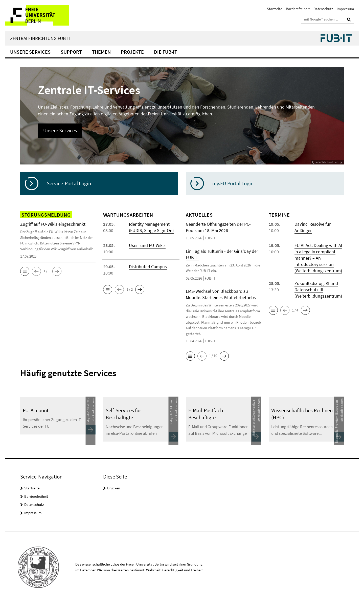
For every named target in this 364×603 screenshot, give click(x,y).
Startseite (275, 9)
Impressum (345, 9)
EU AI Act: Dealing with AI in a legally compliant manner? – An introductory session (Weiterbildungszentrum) (318, 258)
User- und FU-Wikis (147, 245)
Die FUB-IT (166, 52)
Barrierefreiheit (298, 9)
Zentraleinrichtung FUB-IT (41, 38)
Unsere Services (30, 52)
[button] (25, 271)
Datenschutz (323, 9)
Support (71, 52)
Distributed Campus (148, 267)
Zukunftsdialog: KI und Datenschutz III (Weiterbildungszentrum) (318, 290)
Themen (101, 52)
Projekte (132, 52)
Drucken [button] (114, 488)
